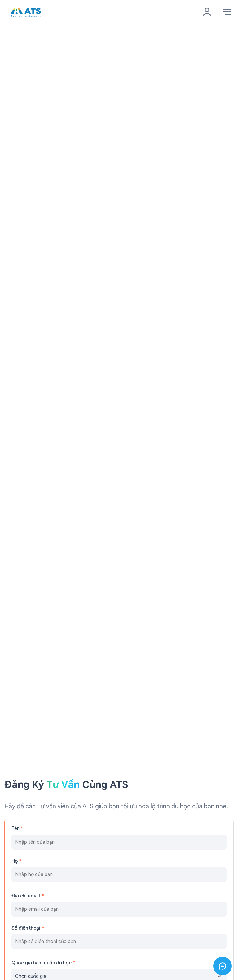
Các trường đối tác (25, 887)
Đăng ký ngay (119, 516)
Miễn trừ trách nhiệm (27, 924)
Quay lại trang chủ (33, 64)
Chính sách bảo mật (27, 911)
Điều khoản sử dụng (26, 899)
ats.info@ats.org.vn (26, 593)
